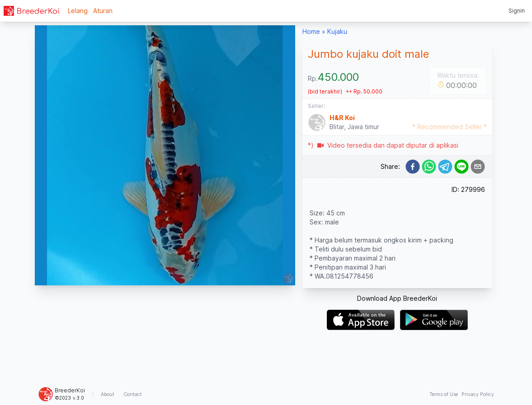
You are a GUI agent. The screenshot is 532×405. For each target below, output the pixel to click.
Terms (444, 394)
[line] (461, 167)
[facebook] (413, 167)
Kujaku (337, 31)
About (108, 394)
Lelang (78, 11)
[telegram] (445, 167)
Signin (517, 11)
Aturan (103, 11)
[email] (478, 167)
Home (311, 31)
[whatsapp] (429, 167)
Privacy (478, 394)
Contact (133, 394)
